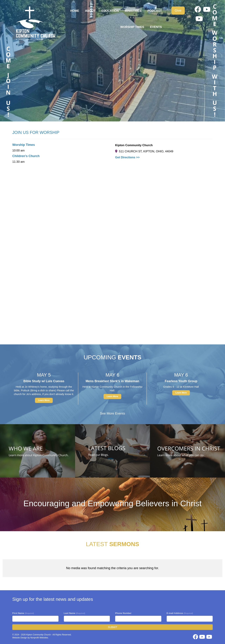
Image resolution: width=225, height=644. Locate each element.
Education (110, 11)
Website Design (20, 638)
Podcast (155, 11)
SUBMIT (113, 627)
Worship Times (132, 27)
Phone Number (123, 613)
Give (178, 10)
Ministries (133, 11)
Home (75, 11)
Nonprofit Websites (39, 638)
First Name (23, 613)
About (90, 11)
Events (156, 27)
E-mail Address (180, 613)
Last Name (75, 613)
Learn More (44, 400)
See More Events (112, 413)
